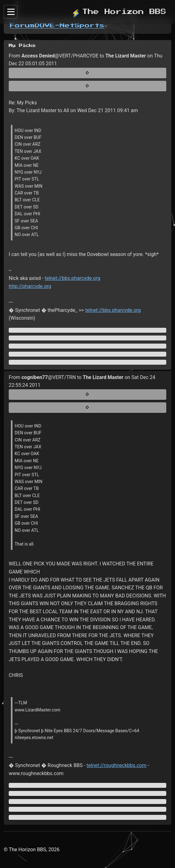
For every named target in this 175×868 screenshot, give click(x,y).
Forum (22, 25)
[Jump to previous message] (87, 338)
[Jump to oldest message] (87, 330)
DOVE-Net (55, 25)
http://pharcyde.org (30, 286)
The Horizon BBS (119, 12)
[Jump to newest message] (87, 362)
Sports (90, 25)
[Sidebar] (11, 12)
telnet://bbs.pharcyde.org (72, 278)
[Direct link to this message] (87, 346)
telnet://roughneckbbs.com (116, 765)
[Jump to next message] (87, 354)
